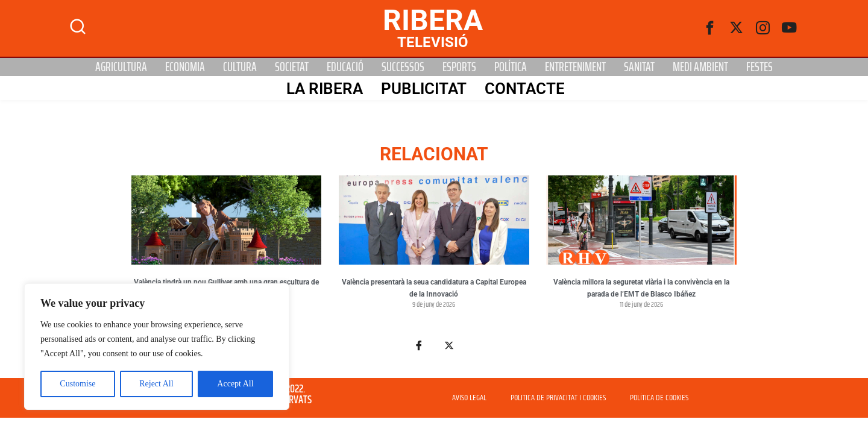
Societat (292, 67)
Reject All (156, 384)
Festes (759, 67)
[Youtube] (790, 28)
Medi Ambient (700, 67)
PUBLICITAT (423, 89)
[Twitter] (737, 28)
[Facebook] (710, 28)
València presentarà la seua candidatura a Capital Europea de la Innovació (434, 288)
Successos (403, 67)
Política (511, 67)
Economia (185, 67)
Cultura (240, 67)
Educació (345, 67)
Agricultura (121, 67)
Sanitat (639, 67)
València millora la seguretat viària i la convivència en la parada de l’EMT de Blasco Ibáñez (641, 288)
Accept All (235, 384)
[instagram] (763, 28)
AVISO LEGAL (469, 398)
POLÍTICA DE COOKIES (659, 398)
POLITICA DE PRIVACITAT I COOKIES (558, 398)
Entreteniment (575, 67)
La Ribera (324, 89)
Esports (459, 67)
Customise (77, 384)
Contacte (524, 89)
